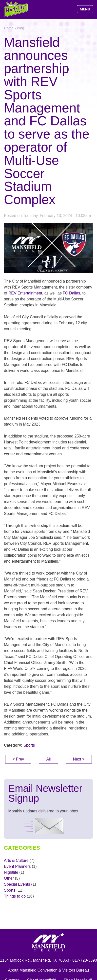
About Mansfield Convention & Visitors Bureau (49, 970)
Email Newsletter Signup (45, 793)
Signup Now (40, 826)
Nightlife (11, 872)
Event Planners (17, 866)
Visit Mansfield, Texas (16, 9)
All (49, 759)
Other (9, 878)
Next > (79, 759)
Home (9, 28)
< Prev (18, 759)
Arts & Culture (16, 860)
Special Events (17, 884)
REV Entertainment (25, 293)
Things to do (15, 896)
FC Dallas (71, 293)
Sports (29, 745)
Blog (20, 28)
